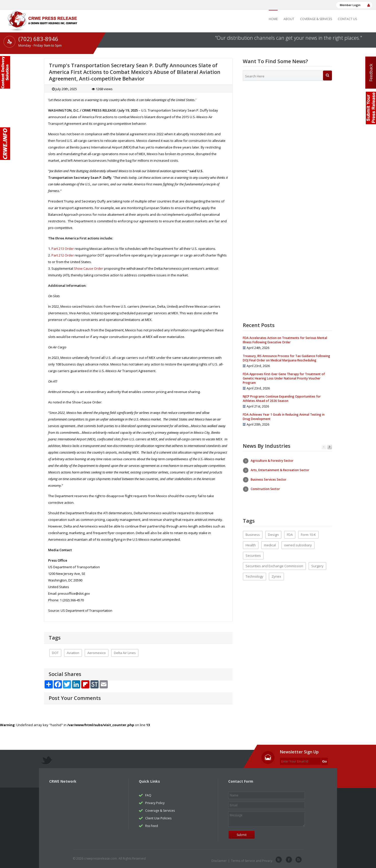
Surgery (317, 562)
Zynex (276, 573)
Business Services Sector (268, 479)
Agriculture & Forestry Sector (272, 461)
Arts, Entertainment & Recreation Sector (280, 470)
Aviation (73, 653)
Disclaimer (219, 861)
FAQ (148, 795)
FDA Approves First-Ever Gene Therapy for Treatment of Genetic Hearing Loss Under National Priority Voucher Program (284, 378)
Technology (254, 573)
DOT (55, 653)
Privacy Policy (155, 803)
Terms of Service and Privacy (252, 861)
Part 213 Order (63, 249)
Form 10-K (308, 531)
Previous (324, 447)
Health (251, 541)
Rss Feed (152, 826)
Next (330, 447)
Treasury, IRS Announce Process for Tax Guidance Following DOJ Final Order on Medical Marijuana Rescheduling (286, 358)
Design (273, 531)
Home (273, 19)
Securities (253, 552)
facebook (288, 860)
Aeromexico (97, 653)
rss (298, 860)
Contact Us (347, 19)
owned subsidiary (298, 541)
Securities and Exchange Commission (274, 562)
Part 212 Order (63, 255)
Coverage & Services (316, 19)
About (289, 19)
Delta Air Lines (125, 653)
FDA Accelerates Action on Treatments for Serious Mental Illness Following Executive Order (285, 340)
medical (270, 541)
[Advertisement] (287, 126)
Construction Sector (265, 489)
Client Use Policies (158, 818)
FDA (290, 531)
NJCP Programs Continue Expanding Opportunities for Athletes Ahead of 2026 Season (282, 399)
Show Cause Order (89, 268)
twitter (279, 860)
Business (253, 531)
